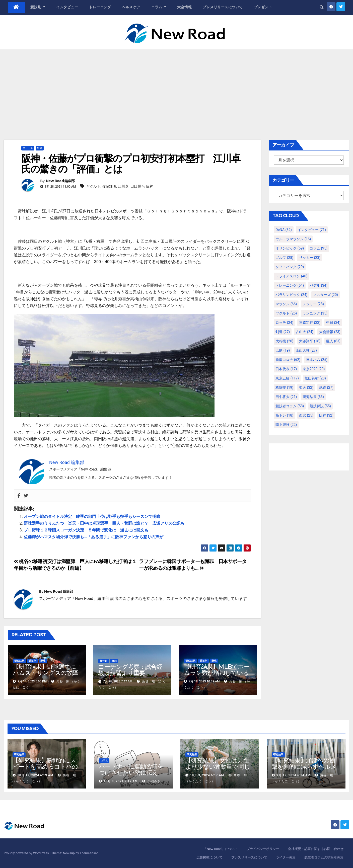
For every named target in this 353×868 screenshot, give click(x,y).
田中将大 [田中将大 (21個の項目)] (286, 397)
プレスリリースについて (223, 7)
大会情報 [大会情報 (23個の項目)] (330, 332)
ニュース (28, 148)
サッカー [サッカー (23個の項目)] (310, 258)
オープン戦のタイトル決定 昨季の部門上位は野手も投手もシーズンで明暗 (92, 517)
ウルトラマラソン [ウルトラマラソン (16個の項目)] (293, 239)
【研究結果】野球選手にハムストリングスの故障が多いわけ (45, 673)
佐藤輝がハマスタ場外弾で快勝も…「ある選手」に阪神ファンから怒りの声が (94, 537)
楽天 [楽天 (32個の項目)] (306, 387)
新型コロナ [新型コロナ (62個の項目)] (288, 360)
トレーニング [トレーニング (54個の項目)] (290, 285)
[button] (322, 7)
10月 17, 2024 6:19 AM (35, 775)
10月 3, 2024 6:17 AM (207, 775)
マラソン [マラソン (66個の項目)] (286, 304)
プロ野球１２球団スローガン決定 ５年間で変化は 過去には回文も (86, 530)
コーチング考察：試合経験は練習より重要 (130, 670)
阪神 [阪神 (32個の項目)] (326, 415)
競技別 (38, 7)
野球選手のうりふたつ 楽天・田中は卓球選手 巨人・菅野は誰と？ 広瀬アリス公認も (104, 523)
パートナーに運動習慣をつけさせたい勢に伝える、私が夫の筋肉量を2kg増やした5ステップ (133, 776)
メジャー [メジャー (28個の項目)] (313, 304)
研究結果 (19, 661)
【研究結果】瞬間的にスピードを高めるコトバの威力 (45, 767)
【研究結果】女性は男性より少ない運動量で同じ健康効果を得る (218, 767)
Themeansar (89, 853)
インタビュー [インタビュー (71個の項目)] (312, 230)
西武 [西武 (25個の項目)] (306, 415)
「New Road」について (221, 849)
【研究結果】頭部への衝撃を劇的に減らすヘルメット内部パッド (304, 767)
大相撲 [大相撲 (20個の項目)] (284, 341)
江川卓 (123, 186)
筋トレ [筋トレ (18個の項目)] (284, 415)
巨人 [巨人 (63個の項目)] (333, 341)
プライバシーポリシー (263, 849)
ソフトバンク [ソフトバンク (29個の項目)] (290, 267)
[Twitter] (26, 496)
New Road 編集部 (60, 181)
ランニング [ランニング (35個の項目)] (315, 313)
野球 (40, 148)
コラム (159, 7)
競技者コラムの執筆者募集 (324, 857)
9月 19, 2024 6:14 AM (293, 775)
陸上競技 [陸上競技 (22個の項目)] (286, 425)
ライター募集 (286, 857)
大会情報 (184, 7)
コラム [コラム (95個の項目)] (319, 248)
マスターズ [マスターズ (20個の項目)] (326, 295)
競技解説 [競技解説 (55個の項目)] (320, 406)
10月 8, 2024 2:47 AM (121, 781)
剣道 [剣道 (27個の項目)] (283, 332)
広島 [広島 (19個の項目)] (283, 350)
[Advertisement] (177, 87)
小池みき (151, 781)
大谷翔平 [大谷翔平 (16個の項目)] (310, 341)
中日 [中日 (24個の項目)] (333, 323)
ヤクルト (93, 186)
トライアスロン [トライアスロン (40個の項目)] (291, 276)
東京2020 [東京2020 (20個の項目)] (314, 369)
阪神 (150, 186)
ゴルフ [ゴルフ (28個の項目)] (284, 258)
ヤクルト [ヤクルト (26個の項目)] (286, 313)
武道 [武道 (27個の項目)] (326, 387)
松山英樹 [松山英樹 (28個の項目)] (315, 378)
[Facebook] (19, 496)
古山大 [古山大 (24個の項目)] (304, 332)
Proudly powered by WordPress (27, 853)
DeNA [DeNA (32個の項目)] (284, 230)
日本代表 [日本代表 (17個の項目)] (286, 369)
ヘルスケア (131, 7)
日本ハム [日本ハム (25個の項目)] (317, 360)
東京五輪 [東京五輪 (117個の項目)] (287, 378)
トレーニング (100, 7)
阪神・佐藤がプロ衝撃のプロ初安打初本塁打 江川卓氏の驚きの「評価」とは (131, 164)
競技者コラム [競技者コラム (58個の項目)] (290, 406)
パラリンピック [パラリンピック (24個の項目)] (291, 295)
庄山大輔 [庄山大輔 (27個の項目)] (306, 350)
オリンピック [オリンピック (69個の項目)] (290, 248)
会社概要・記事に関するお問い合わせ (316, 849)
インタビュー (67, 7)
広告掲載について (209, 857)
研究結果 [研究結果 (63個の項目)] (313, 397)
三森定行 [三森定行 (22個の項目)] (310, 323)
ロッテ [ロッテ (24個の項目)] (284, 323)
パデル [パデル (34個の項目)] (319, 285)
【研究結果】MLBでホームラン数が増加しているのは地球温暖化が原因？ (217, 673)
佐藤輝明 (109, 186)
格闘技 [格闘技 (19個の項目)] (284, 387)
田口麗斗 (137, 186)
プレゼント (263, 7)
